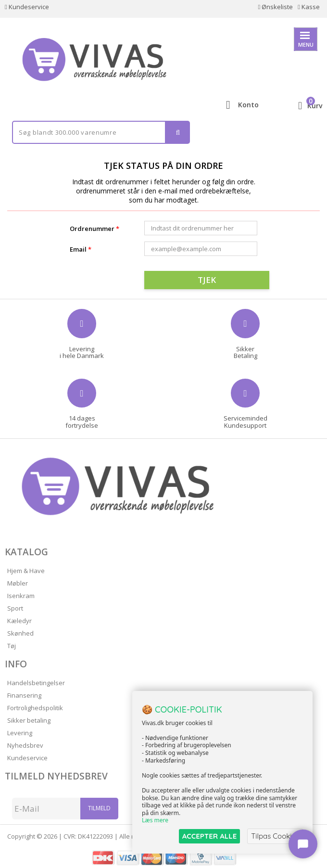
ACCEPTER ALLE (209, 836)
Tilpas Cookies (275, 836)
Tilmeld (99, 808)
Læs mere (155, 821)
